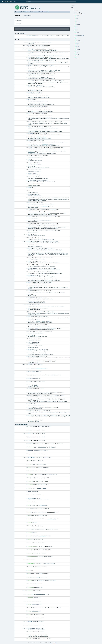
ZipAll (77, 57)
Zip (76, 56)
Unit (43, 141)
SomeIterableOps (49, 36)
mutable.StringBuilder (40, 46)
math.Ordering (45, 206)
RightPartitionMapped (80, 42)
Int (51, 70)
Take (77, 48)
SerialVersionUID (28, 15)
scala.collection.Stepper (36, 330)
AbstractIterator (37, 184)
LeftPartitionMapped (80, 36)
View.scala (26, 17)
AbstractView (44, 12)
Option (53, 61)
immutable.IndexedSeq (40, 368)
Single (77, 45)
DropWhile (78, 25)
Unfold (77, 53)
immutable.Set (40, 382)
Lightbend (55, 643)
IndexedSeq (34, 491)
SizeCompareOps (36, 305)
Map (76, 37)
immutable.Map (45, 144)
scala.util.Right (31, 256)
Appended (77, 15)
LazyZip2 (46, 198)
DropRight (78, 23)
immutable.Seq (35, 378)
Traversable (39, 625)
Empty (77, 28)
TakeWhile (78, 51)
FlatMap (77, 32)
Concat (77, 18)
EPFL (51, 643)
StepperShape (53, 328)
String (51, 49)
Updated (77, 54)
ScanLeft (77, 43)
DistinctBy (78, 20)
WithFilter (47, 407)
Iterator (40, 156)
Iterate (77, 34)
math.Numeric (47, 258)
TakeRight (78, 50)
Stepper (37, 328)
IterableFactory (77, 14)
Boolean (57, 81)
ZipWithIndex (78, 59)
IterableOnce (42, 42)
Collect (77, 17)
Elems (77, 26)
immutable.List (36, 371)
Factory (38, 356)
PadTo (77, 39)
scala (21, 6)
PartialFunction (40, 57)
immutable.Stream (37, 618)
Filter (77, 31)
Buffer (39, 365)
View (83, 14)
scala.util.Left (47, 254)
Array (42, 70)
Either (62, 36)
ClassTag (47, 361)
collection (24, 6)
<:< (42, 375)
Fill (77, 29)
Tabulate (77, 46)
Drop (77, 21)
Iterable (39, 198)
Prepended (78, 40)
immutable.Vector (37, 389)
